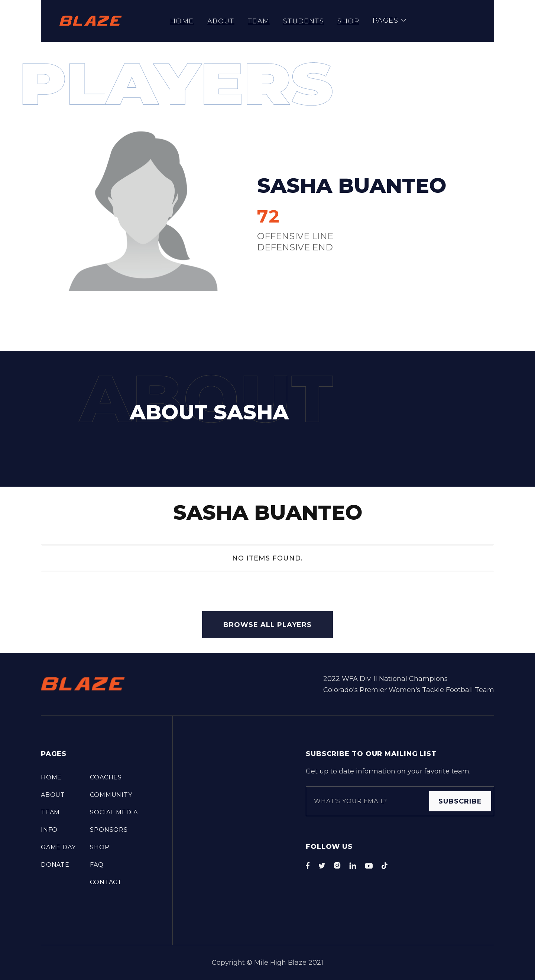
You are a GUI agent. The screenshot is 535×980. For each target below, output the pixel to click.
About (221, 21)
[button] (390, 21)
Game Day (58, 847)
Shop (348, 21)
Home (182, 21)
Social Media (114, 812)
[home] (91, 21)
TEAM (259, 21)
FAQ (97, 865)
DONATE (55, 865)
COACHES (106, 777)
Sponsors (109, 830)
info (49, 830)
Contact (106, 882)
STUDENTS (304, 21)
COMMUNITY (111, 795)
